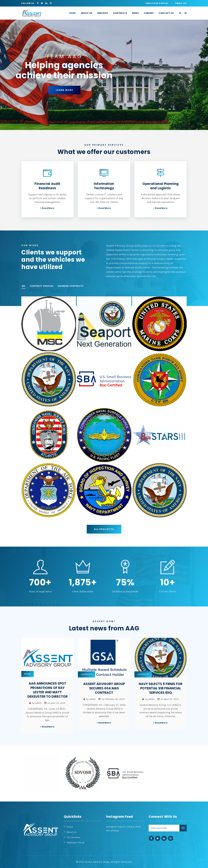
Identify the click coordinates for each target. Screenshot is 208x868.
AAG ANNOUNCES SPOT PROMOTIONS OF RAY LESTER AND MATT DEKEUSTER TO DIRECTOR (48, 690)
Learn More (65, 98)
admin (38, 703)
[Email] (168, 828)
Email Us (181, 3)
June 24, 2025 (58, 703)
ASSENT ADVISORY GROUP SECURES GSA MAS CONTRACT (104, 688)
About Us (72, 832)
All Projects (104, 529)
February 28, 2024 (115, 699)
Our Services (74, 837)
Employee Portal (157, 3)
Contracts (87, 674)
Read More (48, 208)
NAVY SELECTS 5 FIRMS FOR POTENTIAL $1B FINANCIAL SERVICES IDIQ (161, 688)
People (28, 674)
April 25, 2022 (171, 699)
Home (70, 827)
